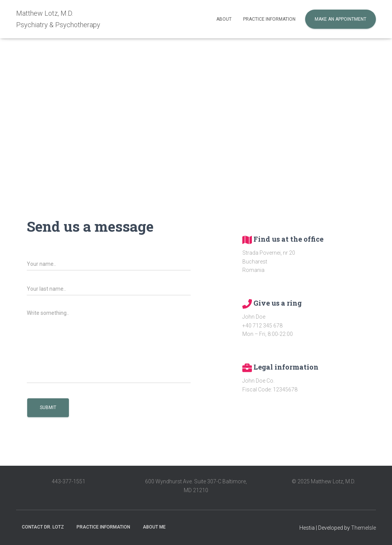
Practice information (269, 19)
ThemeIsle (363, 528)
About (224, 19)
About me (154, 527)
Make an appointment (341, 19)
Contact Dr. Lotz (43, 527)
